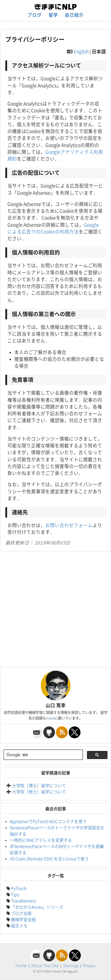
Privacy (89, 966)
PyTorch (19, 888)
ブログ (35, 15)
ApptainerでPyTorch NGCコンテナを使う (48, 822)
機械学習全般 (23, 920)
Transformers (23, 901)
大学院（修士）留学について (39, 792)
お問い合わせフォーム (69, 525)
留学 (53, 15)
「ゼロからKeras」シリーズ (37, 907)
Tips (15, 895)
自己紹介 (74, 15)
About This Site (45, 966)
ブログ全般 (21, 913)
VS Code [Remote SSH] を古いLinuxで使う (49, 859)
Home (21, 966)
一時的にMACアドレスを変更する (41, 840)
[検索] (43, 755)
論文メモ (19, 926)
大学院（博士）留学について (39, 786)
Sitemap (71, 966)
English (81, 52)
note (50, 718)
